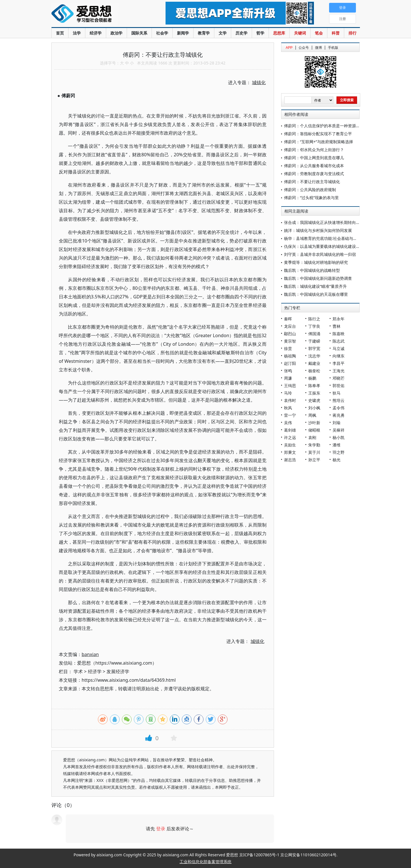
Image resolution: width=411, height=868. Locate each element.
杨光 (337, 460)
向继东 (339, 356)
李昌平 (339, 363)
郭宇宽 (314, 348)
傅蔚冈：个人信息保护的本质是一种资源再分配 (326, 126)
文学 (223, 33)
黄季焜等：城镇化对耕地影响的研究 (316, 262)
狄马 (337, 393)
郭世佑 (339, 386)
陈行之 (314, 319)
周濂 (288, 378)
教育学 (204, 33)
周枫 (312, 415)
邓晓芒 (339, 378)
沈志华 (314, 356)
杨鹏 (312, 378)
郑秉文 (290, 452)
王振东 (314, 393)
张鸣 (288, 371)
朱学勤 (314, 445)
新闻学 (183, 33)
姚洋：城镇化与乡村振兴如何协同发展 (318, 230)
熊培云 (339, 400)
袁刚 (312, 437)
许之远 (290, 437)
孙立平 (314, 460)
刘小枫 (314, 408)
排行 (352, 33)
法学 (77, 33)
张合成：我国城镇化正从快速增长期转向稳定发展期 (330, 222)
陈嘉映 (339, 334)
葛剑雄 (290, 430)
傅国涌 (314, 334)
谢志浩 (290, 460)
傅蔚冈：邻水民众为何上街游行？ (314, 150)
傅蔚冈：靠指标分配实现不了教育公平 (318, 134)
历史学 (241, 33)
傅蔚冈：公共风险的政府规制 (310, 190)
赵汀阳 (290, 363)
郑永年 (339, 319)
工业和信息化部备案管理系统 (205, 862)
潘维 (337, 445)
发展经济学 (118, 671)
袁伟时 (290, 400)
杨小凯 (339, 437)
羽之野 (339, 452)
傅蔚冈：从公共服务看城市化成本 (314, 166)
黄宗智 (290, 341)
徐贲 (288, 348)
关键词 (300, 33)
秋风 (288, 408)
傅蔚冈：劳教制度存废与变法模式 (314, 174)
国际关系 (139, 33)
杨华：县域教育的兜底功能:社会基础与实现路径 (327, 238)
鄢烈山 (290, 334)
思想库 (279, 33)
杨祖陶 (290, 356)
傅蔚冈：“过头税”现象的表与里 (311, 198)
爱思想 (97, 14)
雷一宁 (290, 415)
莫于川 (314, 452)
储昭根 (314, 430)
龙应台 (290, 326)
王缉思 (290, 386)
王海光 (339, 371)
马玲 (288, 393)
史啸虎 (314, 400)
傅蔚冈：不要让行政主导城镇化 (312, 182)
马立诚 (339, 348)
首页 (60, 33)
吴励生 (290, 445)
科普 (336, 33)
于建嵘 (314, 341)
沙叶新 (314, 423)
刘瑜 (337, 423)
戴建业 (314, 363)
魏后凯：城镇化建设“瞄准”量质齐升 (315, 286)
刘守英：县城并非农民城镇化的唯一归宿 (320, 254)
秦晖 (288, 319)
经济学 (96, 33)
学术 (78, 671)
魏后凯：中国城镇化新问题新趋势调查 (318, 278)
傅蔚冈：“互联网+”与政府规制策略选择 (319, 142)
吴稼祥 (339, 430)
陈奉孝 (314, 386)
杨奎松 (314, 371)
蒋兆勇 (339, 415)
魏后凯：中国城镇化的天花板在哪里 (316, 294)
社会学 (162, 33)
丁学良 (314, 326)
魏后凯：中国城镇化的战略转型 (312, 270)
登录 (161, 829)
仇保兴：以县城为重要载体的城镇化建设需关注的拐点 (332, 246)
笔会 (319, 33)
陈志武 (339, 341)
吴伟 (288, 423)
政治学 (116, 33)
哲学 (260, 33)
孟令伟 (339, 408)
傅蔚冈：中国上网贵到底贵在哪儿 (314, 158)
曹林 (337, 326)
